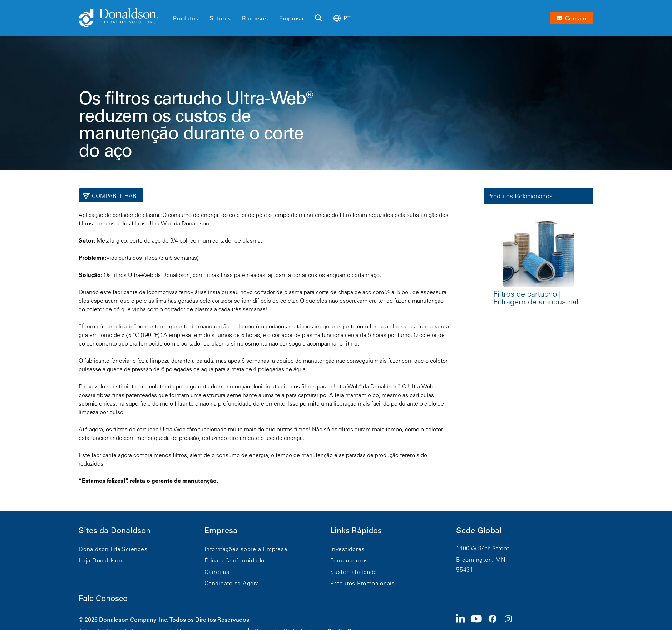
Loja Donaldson (100, 560)
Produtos (186, 18)
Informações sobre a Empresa (246, 549)
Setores (220, 18)
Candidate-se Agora (232, 583)
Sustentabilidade (354, 572)
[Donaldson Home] (123, 18)
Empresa (291, 18)
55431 (465, 570)
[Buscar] (318, 18)
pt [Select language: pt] (342, 18)
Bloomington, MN (481, 560)
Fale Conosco (103, 598)
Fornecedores (349, 560)
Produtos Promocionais (363, 583)
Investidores (347, 549)
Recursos (255, 18)
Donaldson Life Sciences (113, 549)
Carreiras (217, 572)
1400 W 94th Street (483, 548)
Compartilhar (113, 196)
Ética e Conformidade (234, 560)
